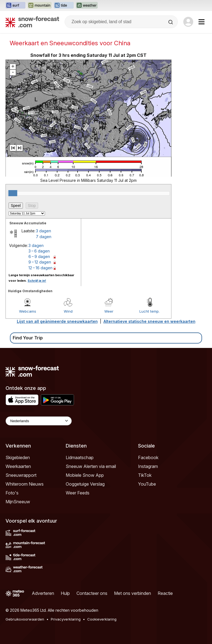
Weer (109, 311)
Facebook (148, 457)
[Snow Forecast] (32, 22)
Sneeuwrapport (21, 475)
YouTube (147, 484)
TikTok (145, 475)
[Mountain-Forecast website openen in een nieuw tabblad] (40, 6)
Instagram (148, 466)
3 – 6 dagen (39, 251)
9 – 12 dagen (40, 262)
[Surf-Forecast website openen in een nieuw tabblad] (15, 6)
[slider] (13, 193)
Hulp (65, 593)
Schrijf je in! (37, 281)
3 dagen (43, 231)
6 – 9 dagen (39, 256)
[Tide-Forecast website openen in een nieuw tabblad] (64, 6)
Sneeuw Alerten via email (91, 466)
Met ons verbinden (132, 593)
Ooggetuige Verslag (85, 484)
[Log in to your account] (188, 22)
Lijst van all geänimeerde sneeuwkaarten (57, 321)
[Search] (171, 22)
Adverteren (43, 593)
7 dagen (44, 237)
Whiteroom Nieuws (25, 484)
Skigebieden (18, 457)
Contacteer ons (92, 593)
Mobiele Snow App (85, 475)
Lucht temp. (149, 311)
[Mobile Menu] (202, 22)
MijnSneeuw (18, 502)
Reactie (165, 593)
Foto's (12, 493)
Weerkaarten (18, 466)
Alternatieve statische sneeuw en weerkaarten (149, 321)
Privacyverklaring (66, 619)
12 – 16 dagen (40, 268)
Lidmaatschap (80, 457)
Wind (68, 311)
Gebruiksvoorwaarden (25, 619)
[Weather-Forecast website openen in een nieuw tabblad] (87, 6)
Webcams (28, 311)
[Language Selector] (39, 421)
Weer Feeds (78, 493)
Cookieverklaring (102, 619)
